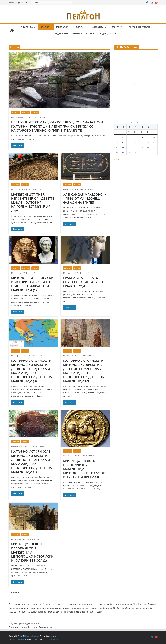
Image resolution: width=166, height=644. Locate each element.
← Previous (14, 593)
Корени (35, 113)
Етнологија (62, 27)
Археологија (26, 27)
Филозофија (97, 27)
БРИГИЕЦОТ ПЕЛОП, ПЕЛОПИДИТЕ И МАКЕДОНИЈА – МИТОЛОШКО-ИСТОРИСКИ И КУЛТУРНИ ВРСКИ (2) (32, 552)
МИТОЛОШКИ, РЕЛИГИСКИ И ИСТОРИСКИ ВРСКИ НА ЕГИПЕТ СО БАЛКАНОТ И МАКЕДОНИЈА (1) (32, 284)
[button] (34, 27)
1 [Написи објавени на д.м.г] (129, 132)
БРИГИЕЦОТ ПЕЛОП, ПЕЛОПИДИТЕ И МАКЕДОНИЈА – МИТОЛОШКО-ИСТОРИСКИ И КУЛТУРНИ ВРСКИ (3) (84, 469)
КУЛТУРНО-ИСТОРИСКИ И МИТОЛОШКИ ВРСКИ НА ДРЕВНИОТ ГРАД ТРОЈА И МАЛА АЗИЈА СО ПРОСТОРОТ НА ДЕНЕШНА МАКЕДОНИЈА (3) (32, 371)
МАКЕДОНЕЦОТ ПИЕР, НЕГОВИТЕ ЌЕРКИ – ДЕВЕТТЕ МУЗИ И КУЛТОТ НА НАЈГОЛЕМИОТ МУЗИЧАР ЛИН (33, 202)
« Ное (116, 159)
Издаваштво (61, 33)
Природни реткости (139, 27)
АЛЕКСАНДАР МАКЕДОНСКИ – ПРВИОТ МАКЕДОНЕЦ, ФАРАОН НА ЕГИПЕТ (85, 198)
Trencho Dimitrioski (38, 117)
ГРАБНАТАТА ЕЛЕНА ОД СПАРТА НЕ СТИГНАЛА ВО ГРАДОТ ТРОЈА (83, 282)
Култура (79, 27)
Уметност (77, 33)
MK (116, 33)
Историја (44, 27)
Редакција (105, 33)
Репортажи (116, 27)
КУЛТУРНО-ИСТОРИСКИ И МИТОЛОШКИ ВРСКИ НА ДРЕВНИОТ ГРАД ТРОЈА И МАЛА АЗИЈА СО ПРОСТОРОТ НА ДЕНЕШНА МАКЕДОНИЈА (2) (84, 371)
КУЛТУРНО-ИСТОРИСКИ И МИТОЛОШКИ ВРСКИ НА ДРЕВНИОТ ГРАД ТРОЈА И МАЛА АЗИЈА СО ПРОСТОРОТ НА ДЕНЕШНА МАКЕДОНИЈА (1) (32, 462)
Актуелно (91, 33)
